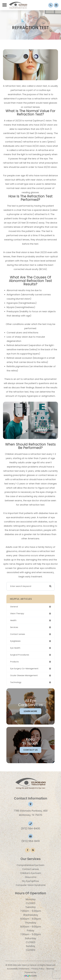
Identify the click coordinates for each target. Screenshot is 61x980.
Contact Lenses (31, 869)
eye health (15, 648)
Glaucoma (31, 877)
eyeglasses (15, 641)
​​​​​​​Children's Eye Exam (31, 873)
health (13, 620)
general (14, 607)
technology (16, 682)
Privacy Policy (38, 969)
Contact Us (30, 750)
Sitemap (50, 969)
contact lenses (18, 634)
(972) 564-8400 (30, 828)
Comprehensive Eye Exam (30, 865)
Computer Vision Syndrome (31, 885)
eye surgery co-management (24, 669)
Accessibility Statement (18, 969)
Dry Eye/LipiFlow (30, 881)
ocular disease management (24, 675)
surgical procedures (20, 655)
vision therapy (17, 614)
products (14, 662)
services (14, 627)
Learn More (30, 711)
